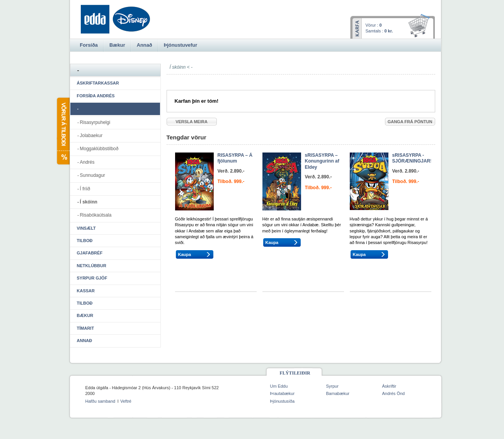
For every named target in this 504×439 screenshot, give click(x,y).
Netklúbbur (92, 266)
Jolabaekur (91, 136)
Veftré (126, 401)
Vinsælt (86, 228)
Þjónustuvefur (180, 45)
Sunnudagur (93, 175)
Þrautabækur (283, 393)
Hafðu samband (100, 401)
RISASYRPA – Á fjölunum (235, 158)
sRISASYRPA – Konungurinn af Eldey (322, 161)
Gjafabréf (90, 253)
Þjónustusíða (283, 401)
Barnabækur (338, 393)
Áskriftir (389, 386)
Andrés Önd (394, 393)
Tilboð (85, 241)
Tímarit (86, 328)
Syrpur (332, 386)
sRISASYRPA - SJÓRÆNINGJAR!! (413, 158)
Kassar (86, 291)
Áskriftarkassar (98, 83)
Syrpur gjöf (92, 278)
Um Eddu (279, 386)
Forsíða (89, 45)
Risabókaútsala (96, 215)
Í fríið (85, 189)
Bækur (85, 315)
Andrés (87, 162)
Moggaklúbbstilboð (99, 149)
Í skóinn (89, 202)
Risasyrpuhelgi (95, 122)
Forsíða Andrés (96, 96)
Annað (85, 341)
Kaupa (185, 254)
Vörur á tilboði (63, 131)
